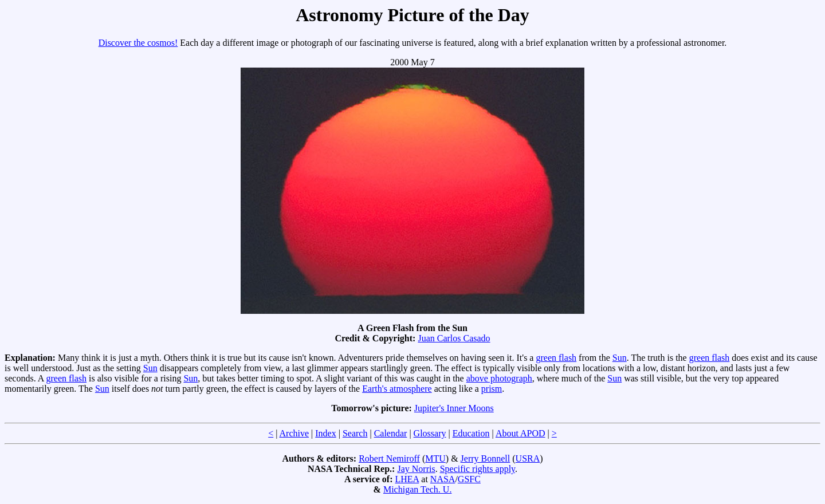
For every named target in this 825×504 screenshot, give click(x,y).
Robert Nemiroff (389, 458)
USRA (528, 458)
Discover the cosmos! (138, 43)
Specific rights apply (478, 469)
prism (492, 389)
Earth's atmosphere (397, 389)
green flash (556, 358)
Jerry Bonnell (486, 458)
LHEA (407, 479)
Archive (294, 433)
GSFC (469, 479)
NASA (443, 479)
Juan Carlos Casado (454, 338)
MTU (435, 458)
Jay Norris (416, 469)
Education (471, 433)
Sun (620, 358)
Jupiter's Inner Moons (454, 408)
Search (355, 433)
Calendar (391, 433)
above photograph (499, 378)
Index (325, 433)
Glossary (430, 433)
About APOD (520, 433)
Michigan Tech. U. (417, 489)
